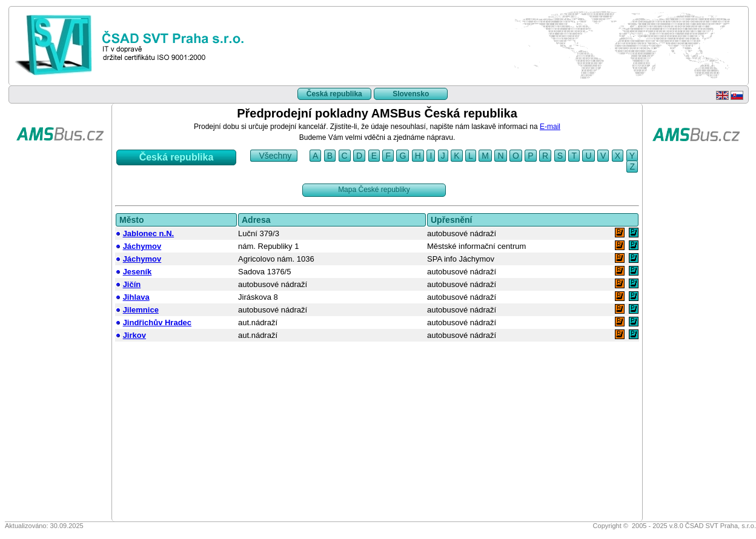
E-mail (550, 127)
